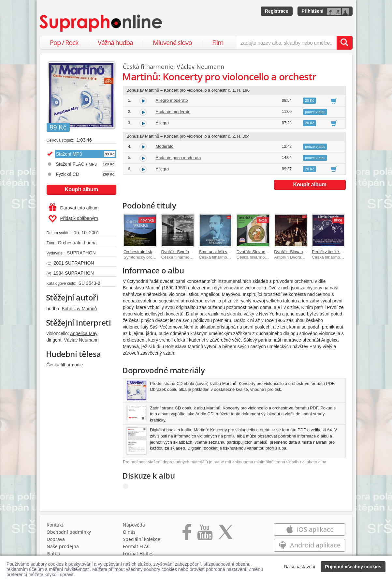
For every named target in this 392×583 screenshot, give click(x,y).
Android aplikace (310, 545)
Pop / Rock (64, 43)
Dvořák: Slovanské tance (260, 252)
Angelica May (84, 333)
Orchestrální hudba (77, 243)
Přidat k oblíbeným (73, 219)
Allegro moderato (172, 100)
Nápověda (134, 525)
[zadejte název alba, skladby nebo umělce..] (287, 43)
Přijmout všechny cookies (353, 567)
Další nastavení (300, 567)
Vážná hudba (115, 43)
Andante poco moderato (178, 158)
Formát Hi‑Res (138, 553)
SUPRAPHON (81, 253)
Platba (53, 553)
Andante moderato (173, 112)
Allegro (162, 123)
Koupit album (81, 189)
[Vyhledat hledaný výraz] (344, 43)
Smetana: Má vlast (216, 252)
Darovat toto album (74, 208)
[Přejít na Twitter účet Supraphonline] (225, 534)
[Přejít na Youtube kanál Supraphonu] (205, 534)
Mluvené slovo (172, 43)
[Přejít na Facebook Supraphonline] (187, 534)
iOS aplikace (310, 529)
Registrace (277, 11)
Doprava (56, 539)
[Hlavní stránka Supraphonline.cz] (101, 23)
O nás (129, 532)
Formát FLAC (136, 546)
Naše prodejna (63, 546)
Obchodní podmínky (69, 532)
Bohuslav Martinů (79, 309)
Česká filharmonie (65, 365)
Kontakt (55, 525)
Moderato (165, 146)
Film (218, 43)
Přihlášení (313, 11)
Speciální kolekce (141, 539)
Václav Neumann (81, 340)
